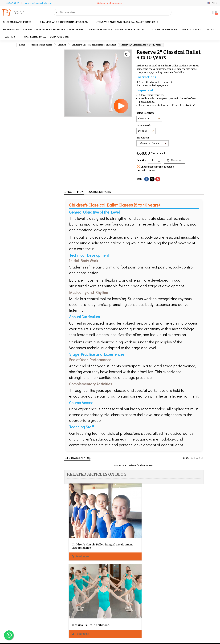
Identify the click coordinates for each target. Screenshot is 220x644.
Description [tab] (74, 192)
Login (164, 574)
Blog (211, 29)
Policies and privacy (171, 558)
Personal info (23, 598)
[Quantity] (152, 160)
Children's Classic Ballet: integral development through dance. (88, 524)
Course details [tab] (99, 192)
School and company (110, 3)
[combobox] (113, 12)
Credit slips (22, 606)
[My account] (213, 13)
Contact (71, 591)
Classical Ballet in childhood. (128, 522)
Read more (80, 536)
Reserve (174, 160)
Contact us (166, 570)
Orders (20, 602)
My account (166, 579)
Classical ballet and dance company (176, 29)
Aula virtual (166, 583)
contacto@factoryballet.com (88, 619)
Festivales (166, 566)
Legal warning (168, 562)
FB (6, 12)
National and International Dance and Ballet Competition (43, 29)
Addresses (22, 611)
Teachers (9, 37)
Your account (27, 591)
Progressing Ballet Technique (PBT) (46, 37)
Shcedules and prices (18, 22)
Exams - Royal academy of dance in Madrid (117, 29)
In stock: (141, 171)
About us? (117, 558)
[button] (216, 12)
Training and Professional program (64, 22)
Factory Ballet (19, 12)
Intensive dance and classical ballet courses (126, 22)
